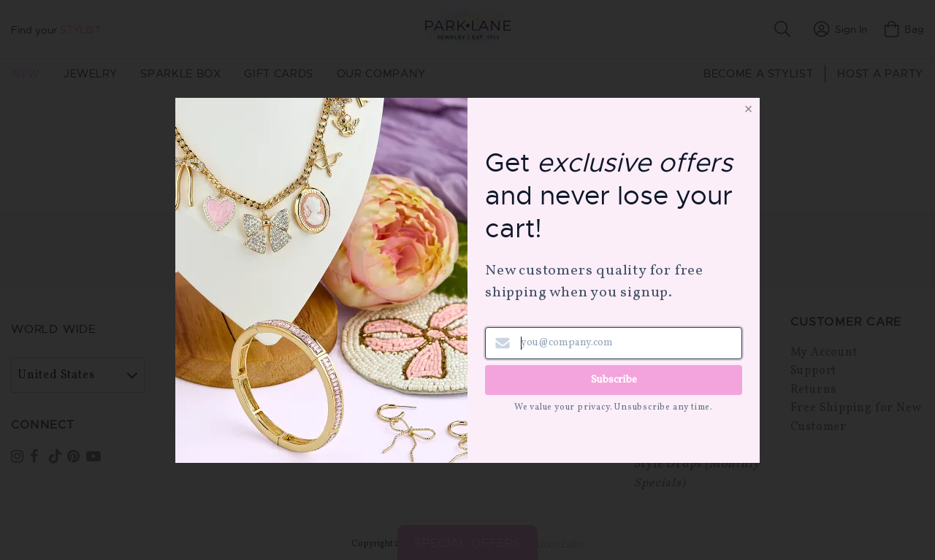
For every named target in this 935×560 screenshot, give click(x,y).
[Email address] (614, 343)
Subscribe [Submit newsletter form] (614, 379)
